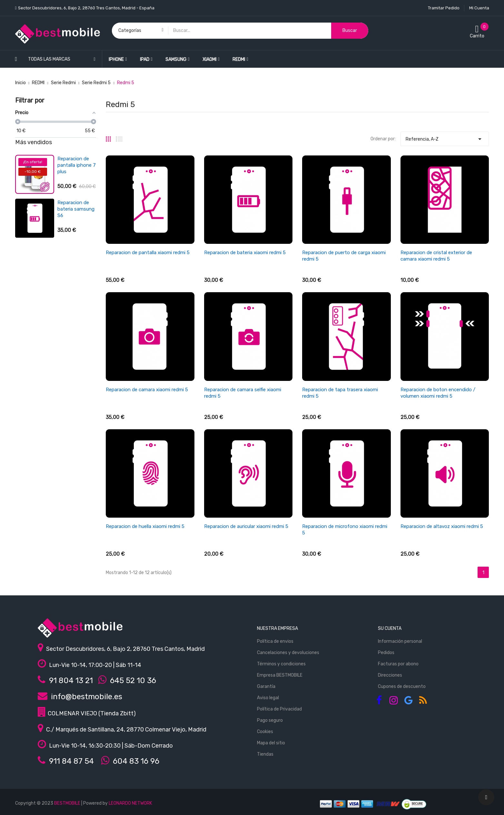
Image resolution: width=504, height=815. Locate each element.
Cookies (265, 732)
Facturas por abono (398, 664)
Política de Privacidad (279, 709)
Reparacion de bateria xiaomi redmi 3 (73, 209)
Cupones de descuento (402, 686)
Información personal (400, 641)
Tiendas (265, 754)
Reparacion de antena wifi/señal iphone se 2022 (76, 253)
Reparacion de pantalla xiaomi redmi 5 (148, 253)
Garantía (266, 686)
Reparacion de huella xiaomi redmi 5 (145, 526)
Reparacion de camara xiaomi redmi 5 (147, 390)
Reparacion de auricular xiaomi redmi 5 (246, 526)
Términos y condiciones (281, 664)
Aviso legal (268, 698)
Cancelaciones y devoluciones (288, 653)
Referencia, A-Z (445, 137)
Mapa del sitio (271, 743)
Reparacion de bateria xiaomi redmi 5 (245, 253)
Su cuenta (390, 628)
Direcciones (390, 675)
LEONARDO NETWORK (130, 803)
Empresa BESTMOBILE (280, 675)
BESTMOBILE (67, 803)
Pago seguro (270, 720)
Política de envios (275, 641)
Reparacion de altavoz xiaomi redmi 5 (442, 526)
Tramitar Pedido (444, 8)
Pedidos (386, 653)
